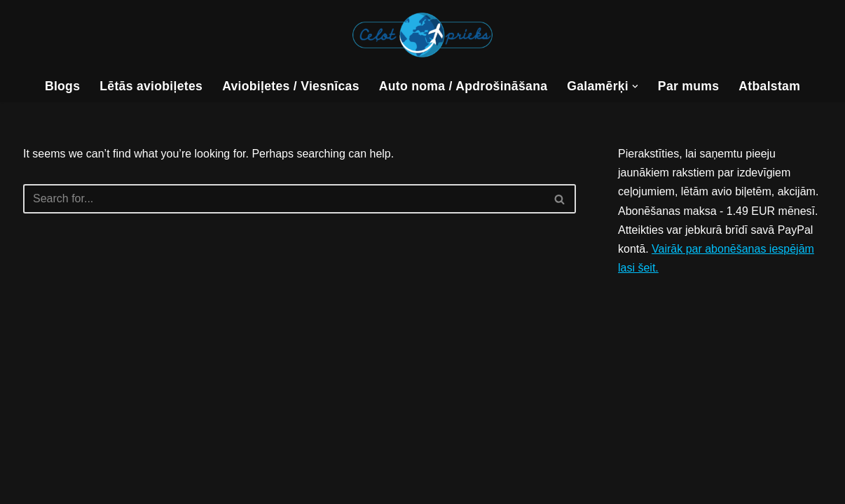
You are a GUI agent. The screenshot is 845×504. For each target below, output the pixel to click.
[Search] (284, 199)
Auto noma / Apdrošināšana (463, 86)
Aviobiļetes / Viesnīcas (291, 86)
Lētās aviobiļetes (151, 86)
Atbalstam (769, 86)
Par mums (688, 86)
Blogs (62, 86)
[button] (635, 86)
